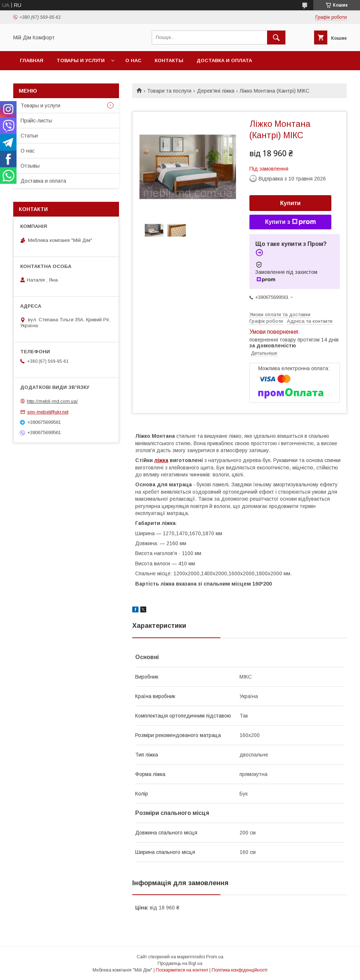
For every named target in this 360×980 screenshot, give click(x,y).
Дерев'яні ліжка (216, 91)
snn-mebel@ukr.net (48, 412)
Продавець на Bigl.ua (180, 963)
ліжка (161, 460)
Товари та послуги (169, 91)
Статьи (29, 136)
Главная (32, 60)
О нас (133, 60)
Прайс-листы (36, 121)
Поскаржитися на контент (182, 970)
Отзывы (30, 166)
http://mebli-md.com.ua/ (52, 401)
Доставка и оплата (224, 60)
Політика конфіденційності (240, 970)
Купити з (290, 222)
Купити (291, 203)
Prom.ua (215, 957)
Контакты (169, 60)
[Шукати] (276, 37)
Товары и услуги (81, 60)
